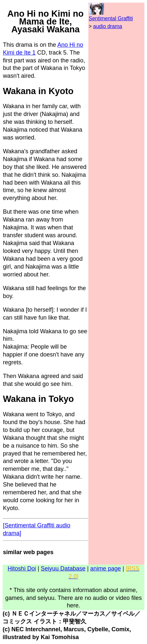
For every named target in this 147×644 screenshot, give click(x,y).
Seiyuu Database (63, 569)
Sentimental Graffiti (111, 18)
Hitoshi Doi (22, 569)
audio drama (108, 26)
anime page (106, 569)
